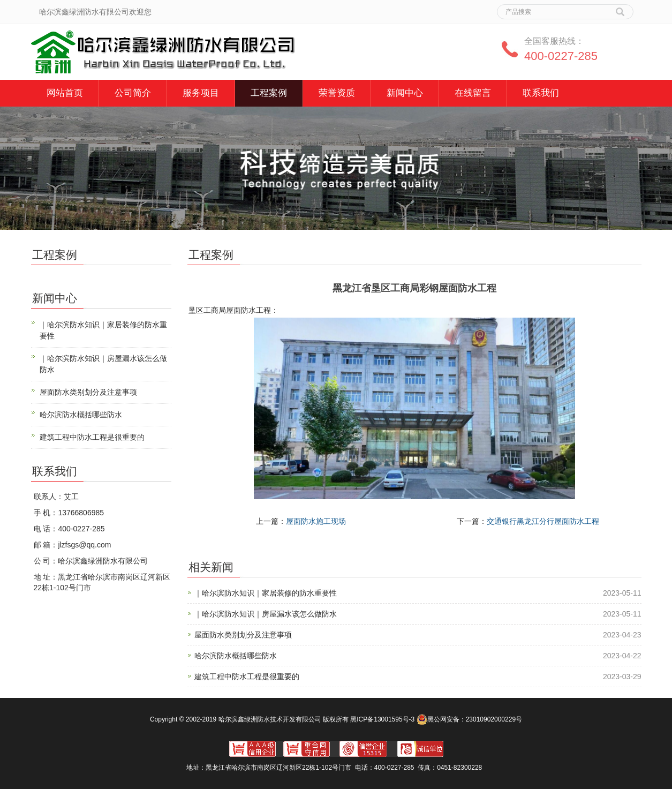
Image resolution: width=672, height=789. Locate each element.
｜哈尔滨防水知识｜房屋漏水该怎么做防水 (266, 614)
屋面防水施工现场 (316, 521)
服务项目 (201, 93)
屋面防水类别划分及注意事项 (243, 635)
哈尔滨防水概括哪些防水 (236, 656)
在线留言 (473, 93)
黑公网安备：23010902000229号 (469, 719)
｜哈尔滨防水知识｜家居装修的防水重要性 (266, 593)
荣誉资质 (337, 93)
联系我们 (541, 93)
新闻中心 (405, 93)
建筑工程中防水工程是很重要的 (247, 677)
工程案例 (269, 93)
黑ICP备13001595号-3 (382, 719)
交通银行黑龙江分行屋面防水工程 (543, 521)
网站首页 (65, 93)
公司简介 (133, 93)
